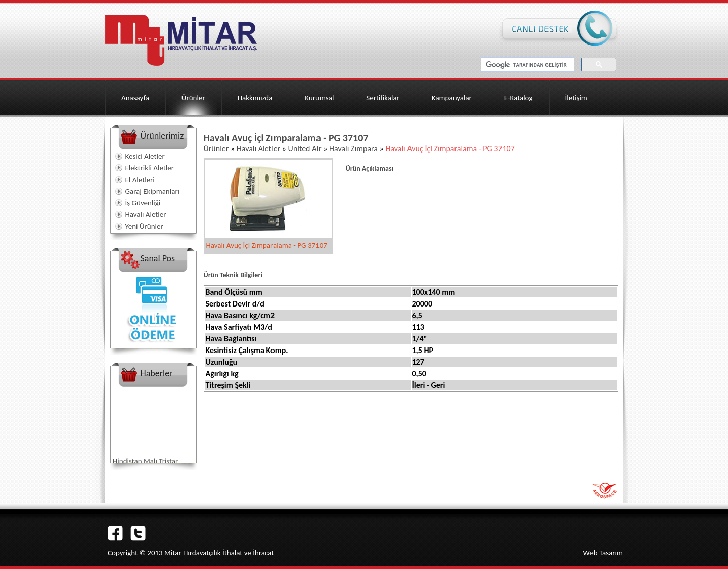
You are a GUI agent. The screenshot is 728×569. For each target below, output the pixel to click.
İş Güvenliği (143, 203)
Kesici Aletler (145, 156)
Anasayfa (135, 98)
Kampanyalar (452, 98)
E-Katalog (518, 98)
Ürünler (193, 98)
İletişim (576, 98)
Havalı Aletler (146, 214)
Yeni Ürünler (144, 226)
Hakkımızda (255, 98)
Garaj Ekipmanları (153, 191)
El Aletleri (140, 180)
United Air (305, 148)
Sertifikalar (383, 98)
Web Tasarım (603, 553)
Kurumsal (319, 98)
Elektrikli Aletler (150, 168)
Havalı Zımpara (352, 148)
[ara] (527, 65)
